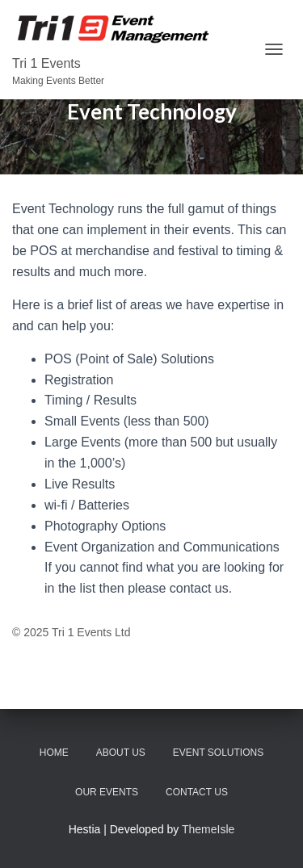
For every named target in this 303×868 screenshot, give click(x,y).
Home (54, 753)
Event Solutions (218, 753)
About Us (121, 753)
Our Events (107, 792)
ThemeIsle (208, 829)
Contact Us (197, 792)
